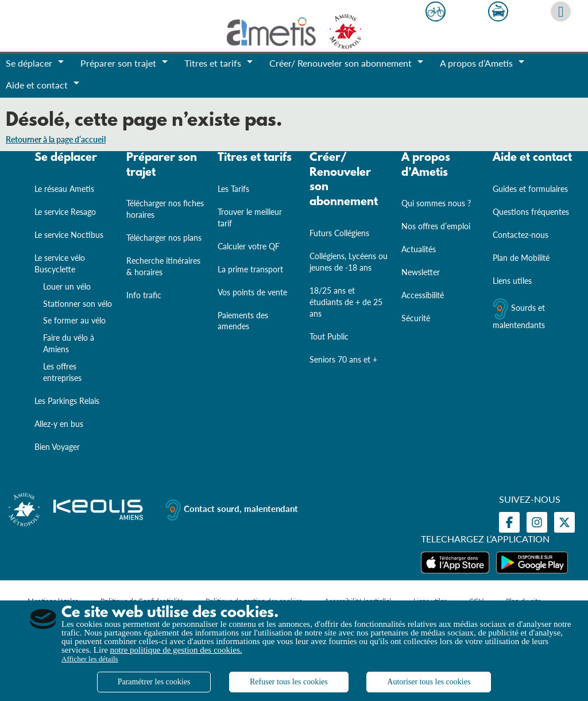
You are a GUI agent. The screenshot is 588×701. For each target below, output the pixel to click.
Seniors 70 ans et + (343, 359)
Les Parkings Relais (67, 401)
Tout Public (329, 336)
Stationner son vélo (78, 303)
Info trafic (144, 295)
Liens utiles (512, 281)
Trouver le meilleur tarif (250, 217)
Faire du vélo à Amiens (69, 343)
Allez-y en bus (59, 424)
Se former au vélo (74, 320)
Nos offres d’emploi (436, 226)
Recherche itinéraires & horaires (163, 266)
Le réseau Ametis (64, 189)
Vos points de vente (252, 292)
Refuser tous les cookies (289, 682)
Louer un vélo (67, 286)
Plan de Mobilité (521, 258)
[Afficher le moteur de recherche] (561, 12)
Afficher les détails (90, 659)
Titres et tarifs (255, 158)
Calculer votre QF (249, 246)
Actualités (419, 249)
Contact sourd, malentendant (232, 510)
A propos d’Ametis (426, 165)
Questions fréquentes (531, 212)
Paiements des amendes (243, 320)
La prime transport (250, 269)
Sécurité (416, 318)
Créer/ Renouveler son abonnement (344, 180)
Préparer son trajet (162, 165)
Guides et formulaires (530, 189)
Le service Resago (65, 212)
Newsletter (421, 272)
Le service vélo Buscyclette (60, 263)
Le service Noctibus (69, 235)
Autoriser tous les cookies (429, 682)
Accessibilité (423, 295)
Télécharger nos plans (164, 238)
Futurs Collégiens (339, 233)
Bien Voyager (57, 447)
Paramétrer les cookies (154, 682)
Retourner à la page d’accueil (56, 139)
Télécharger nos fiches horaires (165, 209)
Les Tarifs (233, 189)
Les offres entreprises (62, 372)
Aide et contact (532, 158)
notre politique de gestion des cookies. (176, 650)
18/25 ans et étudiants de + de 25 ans (346, 302)
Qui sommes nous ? (436, 203)
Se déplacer (66, 158)
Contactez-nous (521, 235)
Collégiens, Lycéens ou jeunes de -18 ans (349, 262)
